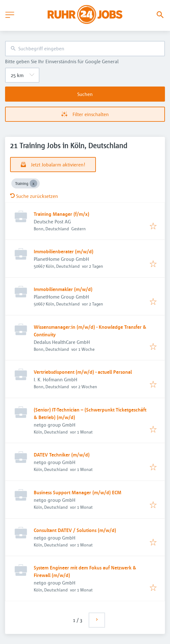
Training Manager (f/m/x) (62, 214)
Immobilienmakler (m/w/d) (63, 289)
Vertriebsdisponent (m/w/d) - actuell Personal (83, 372)
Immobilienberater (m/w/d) (64, 251)
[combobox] (85, 49)
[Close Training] (33, 183)
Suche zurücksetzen (34, 196)
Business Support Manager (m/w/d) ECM (78, 492)
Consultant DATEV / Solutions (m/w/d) (75, 530)
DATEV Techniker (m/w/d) (62, 455)
